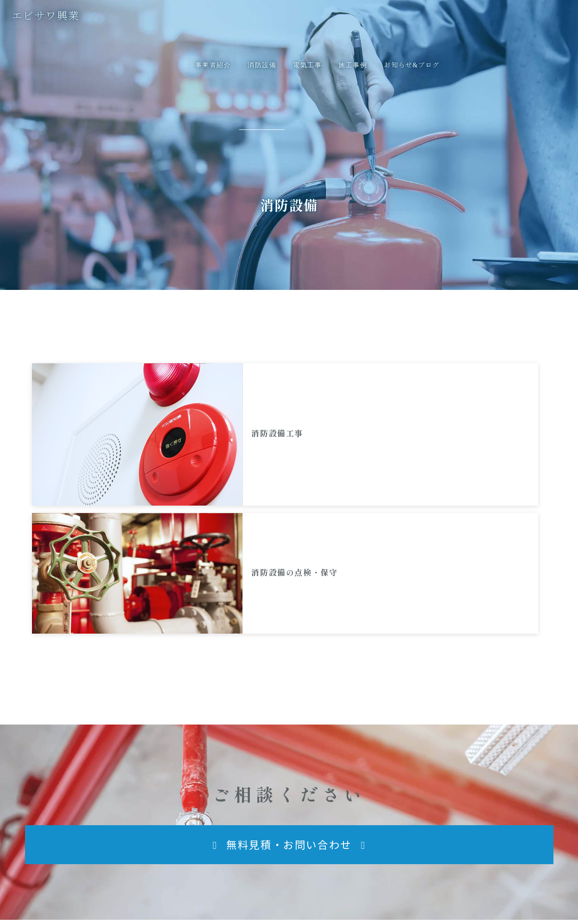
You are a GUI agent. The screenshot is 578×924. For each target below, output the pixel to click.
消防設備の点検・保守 (452, 397)
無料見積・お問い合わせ (482, 835)
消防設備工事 (170, 397)
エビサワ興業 (66, 834)
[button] (289, 651)
